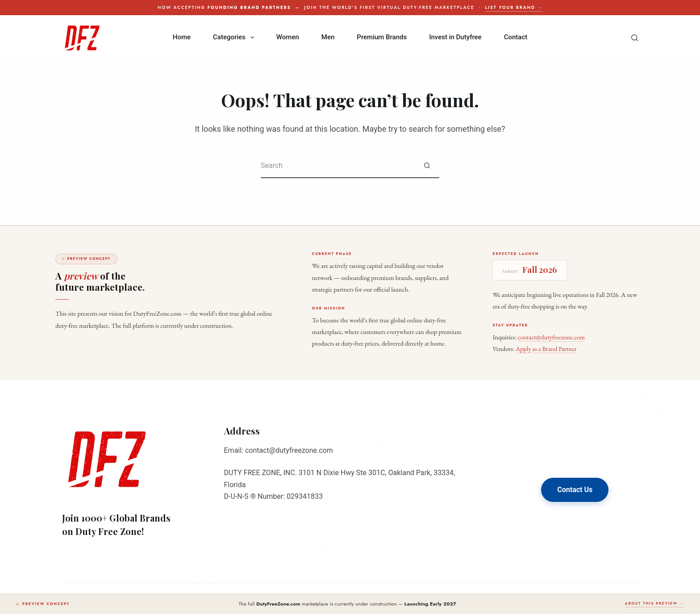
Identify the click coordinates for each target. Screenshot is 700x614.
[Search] (635, 38)
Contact (516, 37)
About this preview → (654, 603)
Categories (235, 38)
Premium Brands (382, 37)
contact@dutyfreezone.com (551, 337)
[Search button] (427, 166)
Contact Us (575, 490)
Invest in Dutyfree (455, 37)
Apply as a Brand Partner (546, 349)
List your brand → (514, 8)
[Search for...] (338, 166)
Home (182, 37)
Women (288, 37)
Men (328, 37)
